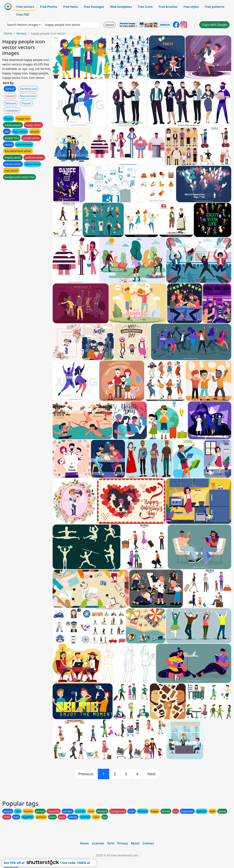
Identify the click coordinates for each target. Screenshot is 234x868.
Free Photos (49, 7)
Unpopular (12, 110)
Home (8, 33)
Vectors (21, 33)
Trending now (28, 89)
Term (111, 843)
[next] (152, 774)
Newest (10, 96)
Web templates (121, 7)
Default (10, 89)
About (135, 843)
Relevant (11, 103)
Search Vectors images (23, 25)
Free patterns (215, 7)
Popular (26, 103)
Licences (98, 843)
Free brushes (168, 7)
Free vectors (25, 7)
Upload (109, 25)
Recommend (28, 96)
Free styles (191, 7)
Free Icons (145, 7)
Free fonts (71, 7)
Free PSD (23, 14)
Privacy (123, 843)
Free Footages (94, 7)
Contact (148, 843)
